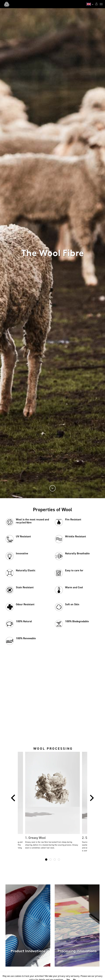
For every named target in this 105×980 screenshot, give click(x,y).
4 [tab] (59, 860)
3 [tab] (55, 860)
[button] (96, 4)
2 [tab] (50, 860)
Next (92, 799)
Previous (13, 799)
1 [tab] (46, 860)
